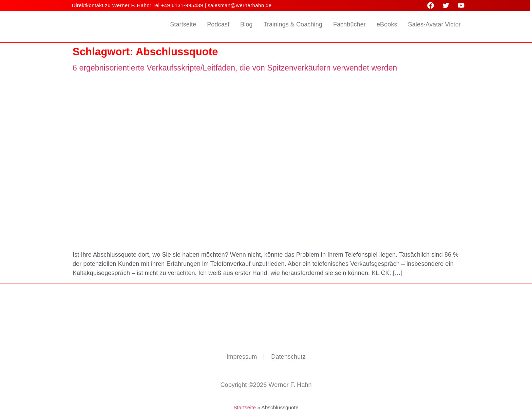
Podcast (218, 24)
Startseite (183, 24)
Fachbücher (349, 24)
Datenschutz (288, 357)
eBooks (387, 24)
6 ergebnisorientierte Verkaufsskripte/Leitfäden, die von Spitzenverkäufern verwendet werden (235, 68)
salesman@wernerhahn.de (240, 5)
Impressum (242, 357)
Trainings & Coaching (293, 24)
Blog (246, 24)
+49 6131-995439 (182, 5)
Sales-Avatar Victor (434, 24)
